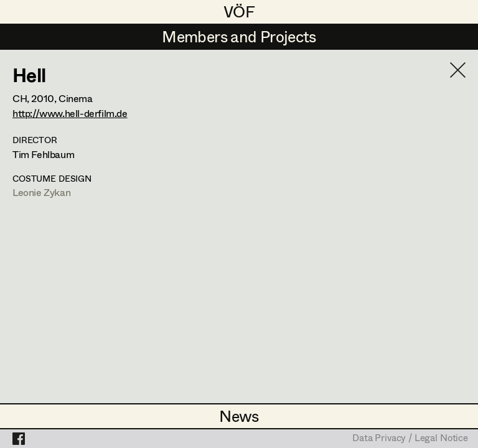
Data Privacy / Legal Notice (410, 439)
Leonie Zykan (41, 192)
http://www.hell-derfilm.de (70, 113)
